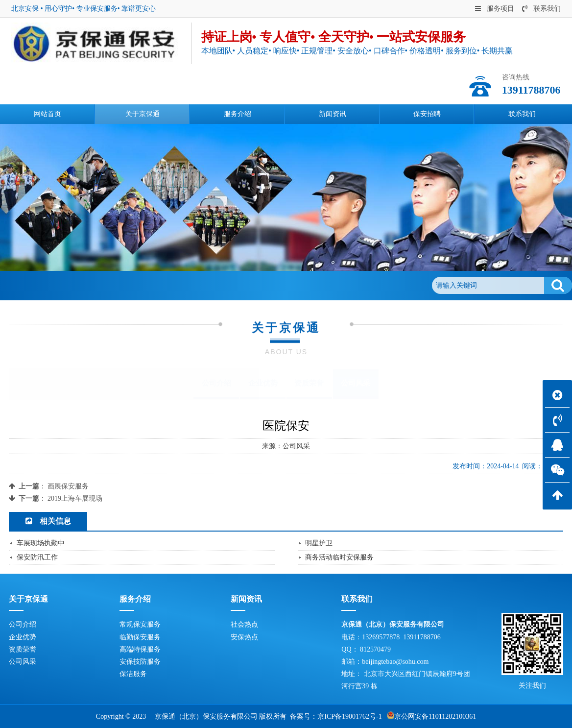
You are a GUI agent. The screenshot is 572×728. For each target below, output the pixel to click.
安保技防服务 (140, 662)
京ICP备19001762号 (347, 716)
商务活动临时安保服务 (339, 557)
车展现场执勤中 (41, 543)
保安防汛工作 (37, 557)
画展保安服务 (68, 486)
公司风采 (126, 285)
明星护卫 (319, 543)
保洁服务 (133, 674)
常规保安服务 (140, 624)
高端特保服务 (140, 649)
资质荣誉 (309, 383)
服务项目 (495, 9)
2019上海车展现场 (75, 498)
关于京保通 (86, 285)
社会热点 (244, 624)
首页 (53, 285)
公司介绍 (216, 383)
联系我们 (541, 9)
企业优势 (263, 383)
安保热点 (244, 637)
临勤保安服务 (140, 637)
